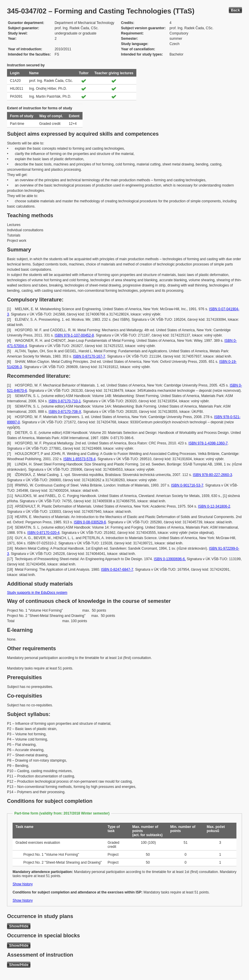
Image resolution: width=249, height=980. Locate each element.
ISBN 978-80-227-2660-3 (212, 475)
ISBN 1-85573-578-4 (80, 459)
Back (235, 10)
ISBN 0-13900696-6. (170, 559)
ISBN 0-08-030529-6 (90, 522)
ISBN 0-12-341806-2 (214, 506)
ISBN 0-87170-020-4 (43, 533)
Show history (23, 884)
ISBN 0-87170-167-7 (89, 356)
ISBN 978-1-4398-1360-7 (208, 443)
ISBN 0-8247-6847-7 (117, 570)
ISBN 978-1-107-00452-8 (74, 335)
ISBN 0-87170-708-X (65, 412)
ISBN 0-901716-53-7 (187, 485)
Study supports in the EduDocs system (37, 593)
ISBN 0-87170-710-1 (65, 401)
